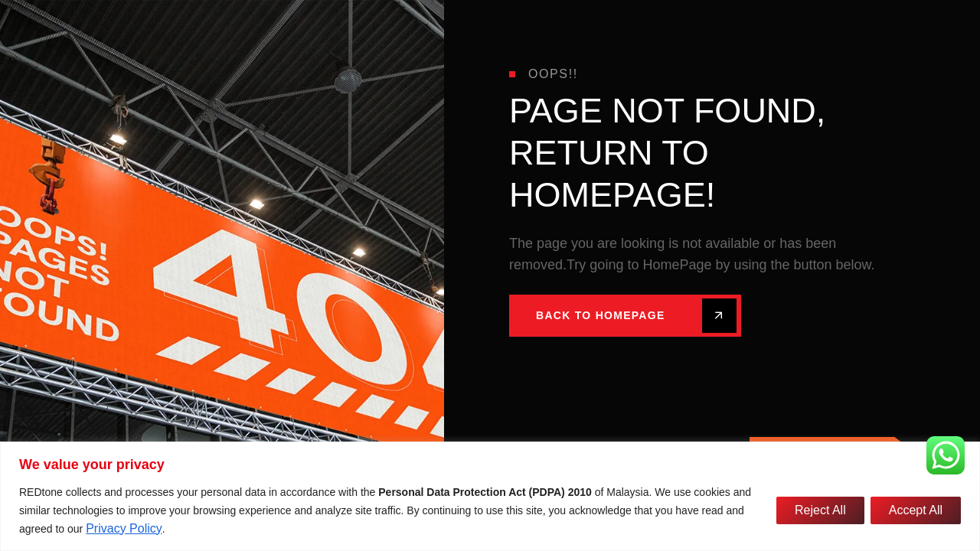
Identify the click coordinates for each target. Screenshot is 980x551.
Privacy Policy (124, 528)
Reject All (820, 510)
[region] (490, 496)
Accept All (916, 510)
